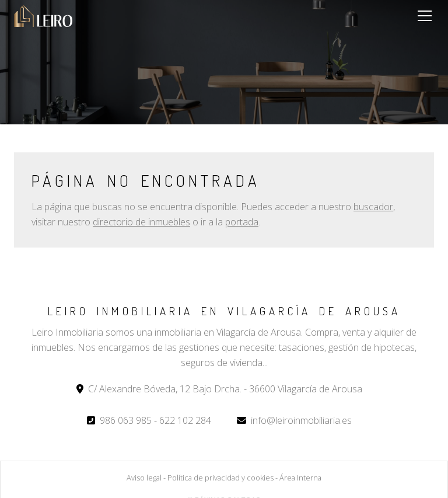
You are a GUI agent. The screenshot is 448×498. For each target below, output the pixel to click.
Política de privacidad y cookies (220, 478)
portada (242, 222)
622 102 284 (185, 420)
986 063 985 (126, 420)
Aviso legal (144, 478)
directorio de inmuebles (141, 222)
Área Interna (300, 478)
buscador (373, 207)
